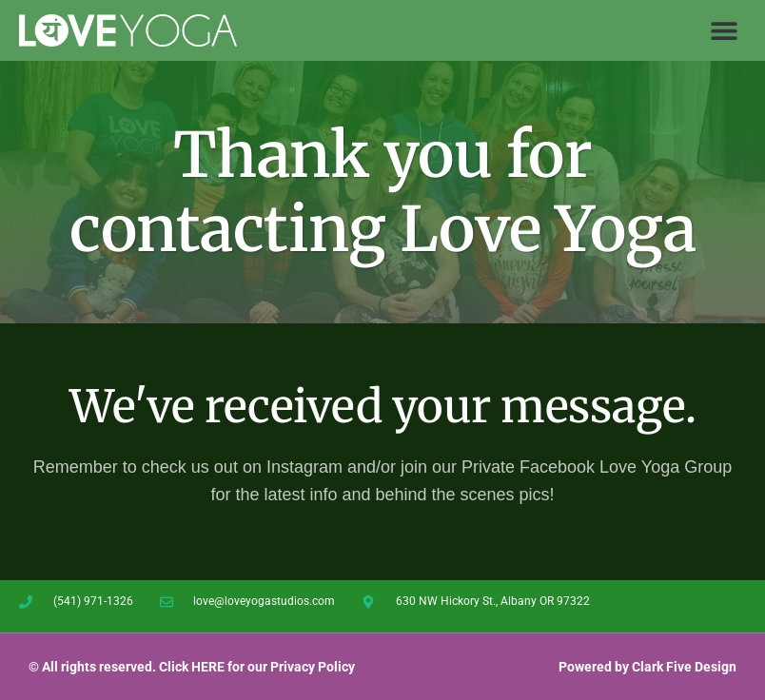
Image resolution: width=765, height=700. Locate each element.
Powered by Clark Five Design (647, 667)
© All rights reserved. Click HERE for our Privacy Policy (192, 667)
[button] (725, 31)
